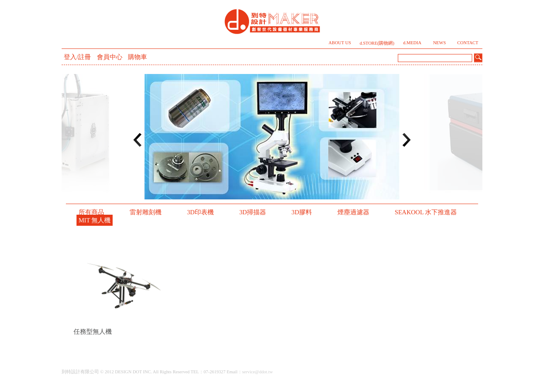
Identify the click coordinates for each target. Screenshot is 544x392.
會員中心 (110, 57)
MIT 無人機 (95, 220)
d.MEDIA (412, 43)
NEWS (439, 43)
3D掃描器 (253, 212)
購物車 (137, 57)
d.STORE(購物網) (377, 43)
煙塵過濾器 (353, 212)
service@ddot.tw (258, 372)
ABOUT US (340, 43)
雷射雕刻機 (146, 212)
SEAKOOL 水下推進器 (426, 212)
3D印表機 (200, 212)
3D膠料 (302, 212)
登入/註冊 (77, 57)
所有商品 (91, 212)
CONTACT (468, 43)
